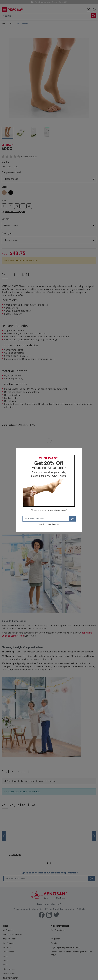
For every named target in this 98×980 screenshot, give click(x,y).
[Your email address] (46, 519)
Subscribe (72, 519)
